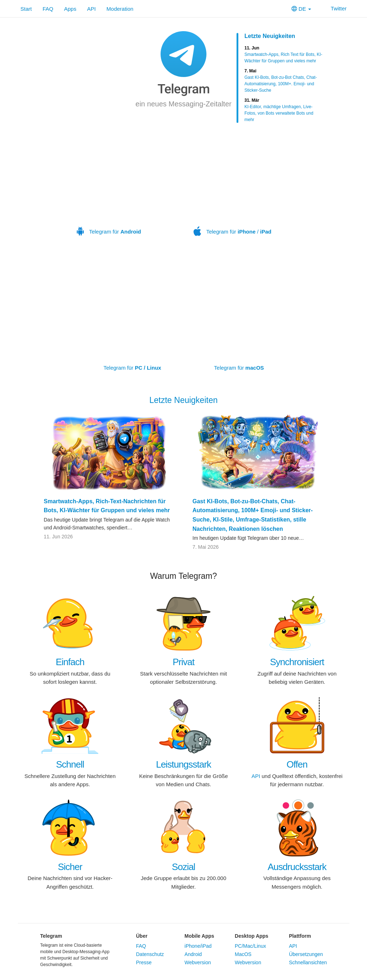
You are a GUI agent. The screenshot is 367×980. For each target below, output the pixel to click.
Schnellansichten (308, 962)
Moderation (120, 9)
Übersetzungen (306, 954)
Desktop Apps (252, 936)
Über (142, 936)
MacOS (243, 954)
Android (193, 954)
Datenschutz (150, 954)
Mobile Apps (199, 936)
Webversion (198, 962)
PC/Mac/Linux (250, 946)
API (91, 9)
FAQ (48, 9)
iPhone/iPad (198, 946)
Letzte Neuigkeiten (270, 36)
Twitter (334, 8)
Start (26, 9)
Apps (70, 9)
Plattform (300, 936)
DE (301, 9)
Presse (144, 962)
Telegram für (109, 185)
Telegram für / (233, 185)
